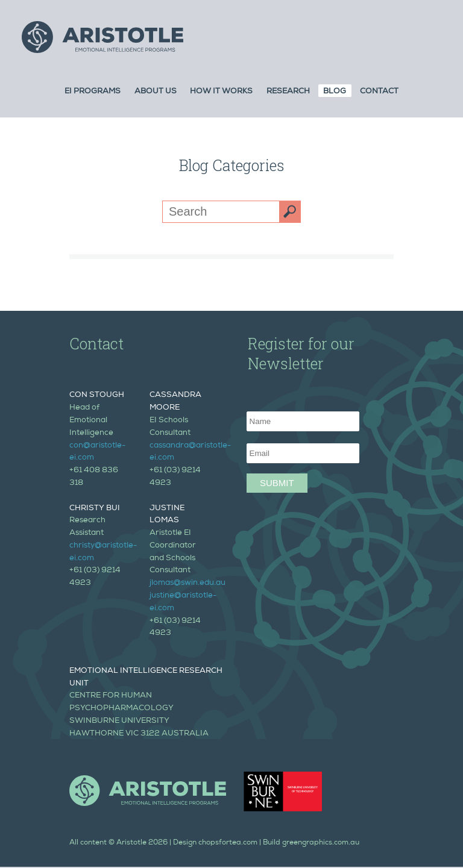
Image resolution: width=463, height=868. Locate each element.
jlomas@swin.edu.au (187, 583)
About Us (156, 92)
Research (288, 92)
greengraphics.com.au (321, 843)
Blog (335, 92)
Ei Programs (93, 92)
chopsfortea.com (228, 843)
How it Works (221, 92)
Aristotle (131, 843)
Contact (379, 92)
